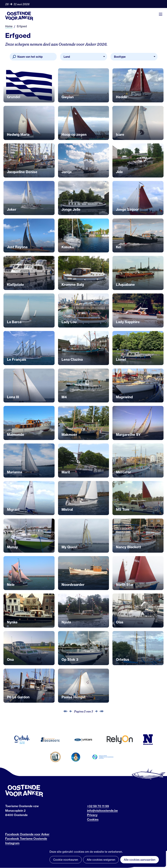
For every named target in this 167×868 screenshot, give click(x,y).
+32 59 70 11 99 (98, 806)
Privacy (92, 815)
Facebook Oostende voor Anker (27, 834)
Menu (161, 14)
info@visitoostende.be (102, 811)
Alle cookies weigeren (101, 860)
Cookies (93, 819)
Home (9, 26)
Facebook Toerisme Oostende (26, 839)
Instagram (12, 843)
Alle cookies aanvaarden (140, 860)
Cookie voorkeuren (66, 860)
